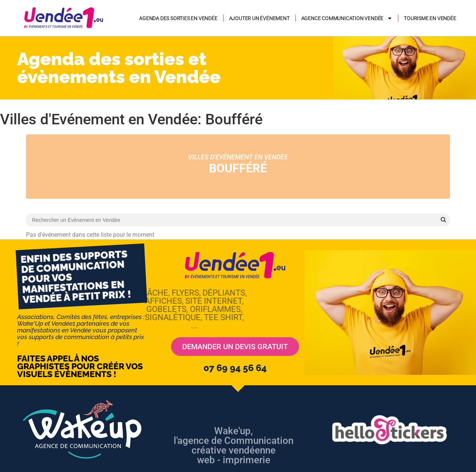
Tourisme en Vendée (430, 18)
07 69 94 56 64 (235, 368)
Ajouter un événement (259, 18)
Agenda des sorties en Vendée (178, 18)
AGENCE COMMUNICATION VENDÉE (347, 18)
